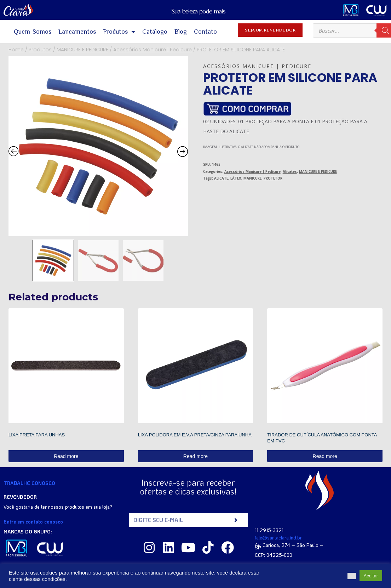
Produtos (119, 32)
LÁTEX (236, 178)
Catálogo (155, 32)
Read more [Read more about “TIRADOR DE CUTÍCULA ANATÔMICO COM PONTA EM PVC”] (325, 456)
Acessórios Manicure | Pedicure (257, 66)
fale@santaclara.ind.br (278, 538)
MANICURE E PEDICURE (318, 172)
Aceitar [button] (371, 576)
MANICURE (252, 178)
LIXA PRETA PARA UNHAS (37, 435)
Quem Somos (33, 32)
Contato (205, 32)
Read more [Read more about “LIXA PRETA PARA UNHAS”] (66, 456)
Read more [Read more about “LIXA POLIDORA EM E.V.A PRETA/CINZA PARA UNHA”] (195, 456)
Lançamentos (77, 32)
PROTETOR (273, 178)
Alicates (290, 172)
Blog (181, 32)
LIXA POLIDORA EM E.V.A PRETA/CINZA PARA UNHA (195, 435)
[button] (352, 576)
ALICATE (221, 178)
